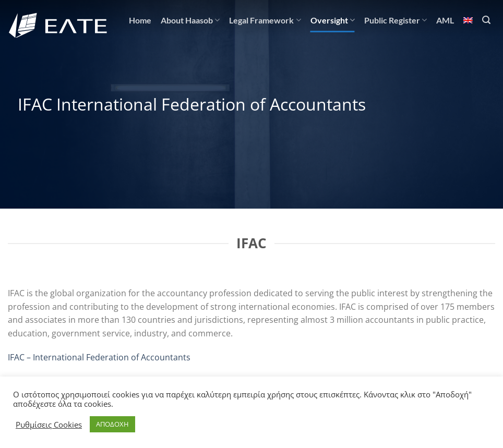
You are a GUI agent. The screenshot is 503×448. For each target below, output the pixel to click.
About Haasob (190, 20)
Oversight (333, 20)
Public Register (396, 20)
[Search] (486, 20)
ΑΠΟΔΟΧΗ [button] (112, 424)
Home (140, 20)
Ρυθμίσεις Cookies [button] (49, 425)
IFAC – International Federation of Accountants (99, 357)
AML (445, 20)
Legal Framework (265, 20)
